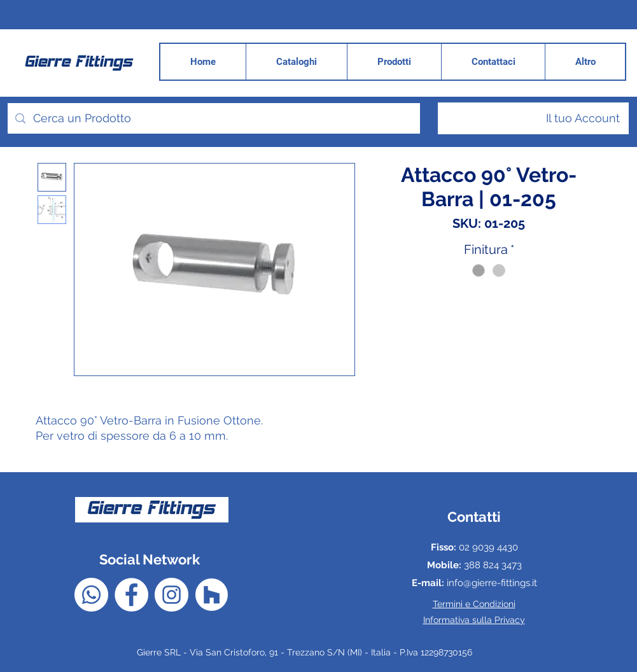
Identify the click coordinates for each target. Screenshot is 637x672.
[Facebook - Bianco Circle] (131, 595)
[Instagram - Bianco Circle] (171, 595)
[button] (585, 62)
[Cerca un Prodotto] (213, 118)
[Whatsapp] (91, 595)
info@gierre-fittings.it (492, 583)
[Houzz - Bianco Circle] (212, 595)
